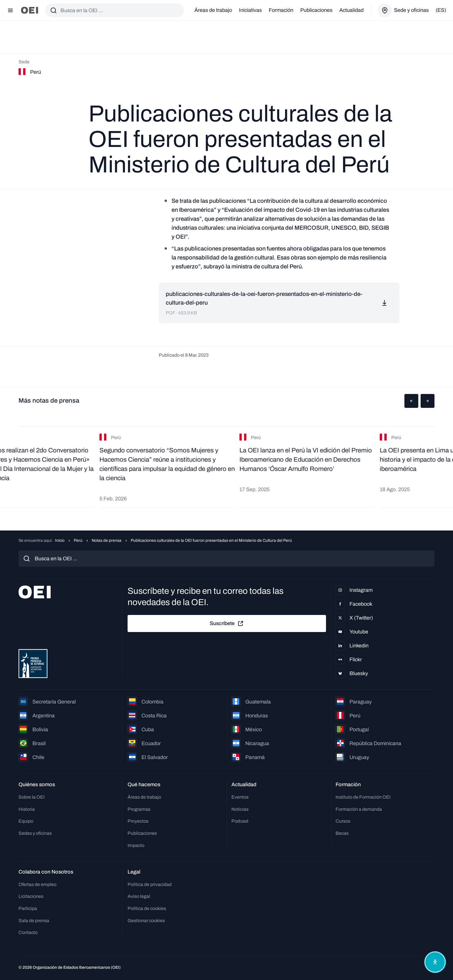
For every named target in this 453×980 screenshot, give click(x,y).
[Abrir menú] (10, 10)
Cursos (343, 821)
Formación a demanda (359, 809)
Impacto (136, 845)
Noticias (240, 809)
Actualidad (351, 10)
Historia (27, 809)
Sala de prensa (34, 921)
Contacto (28, 932)
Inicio (60, 540)
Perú (78, 540)
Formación (281, 10)
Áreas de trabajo (213, 10)
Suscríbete (227, 624)
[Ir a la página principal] (30, 10)
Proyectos (138, 821)
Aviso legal (139, 896)
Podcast (240, 821)
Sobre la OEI (32, 797)
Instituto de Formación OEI (363, 797)
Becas (342, 833)
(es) (441, 10)
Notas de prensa (107, 540)
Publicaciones (316, 10)
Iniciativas (250, 10)
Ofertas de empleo (37, 884)
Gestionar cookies (146, 921)
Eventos (240, 797)
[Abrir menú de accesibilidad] (435, 962)
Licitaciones (31, 896)
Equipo (26, 821)
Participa (28, 908)
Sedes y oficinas (35, 833)
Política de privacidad (150, 884)
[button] (411, 401)
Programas (139, 809)
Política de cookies (147, 908)
